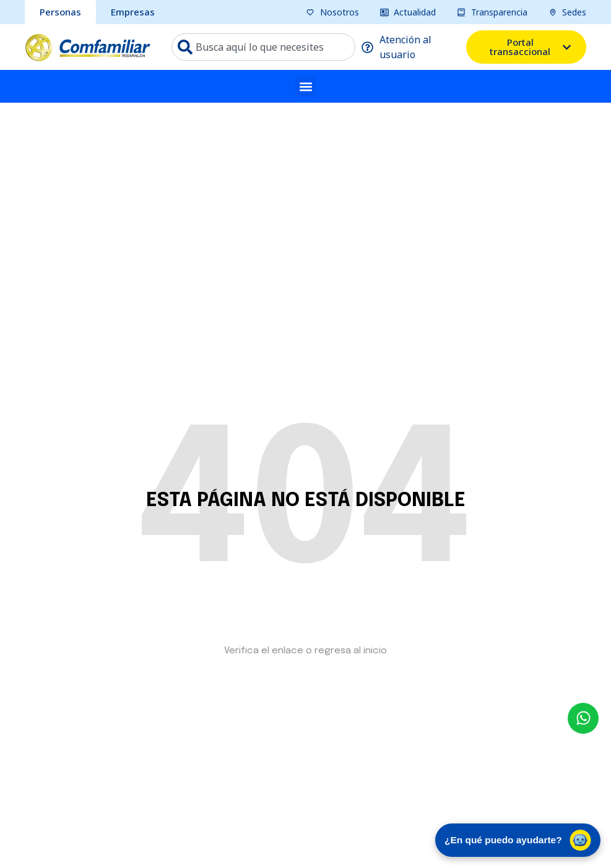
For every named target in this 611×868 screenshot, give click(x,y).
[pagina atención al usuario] (411, 47)
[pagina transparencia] (492, 12)
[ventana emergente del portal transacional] (526, 47)
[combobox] (263, 47)
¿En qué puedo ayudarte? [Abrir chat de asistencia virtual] (513, 838)
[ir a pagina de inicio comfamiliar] (88, 47)
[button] (305, 86)
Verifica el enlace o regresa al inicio (305, 651)
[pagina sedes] (568, 12)
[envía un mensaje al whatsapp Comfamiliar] (583, 718)
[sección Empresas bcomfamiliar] (133, 12)
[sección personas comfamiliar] (60, 12)
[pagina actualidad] (408, 12)
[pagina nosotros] (332, 12)
